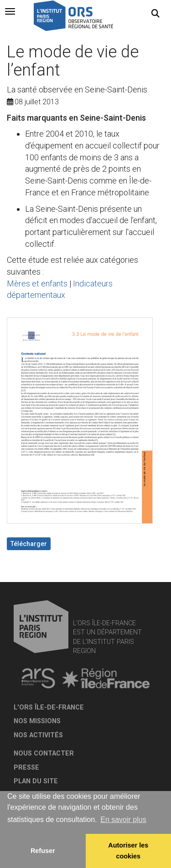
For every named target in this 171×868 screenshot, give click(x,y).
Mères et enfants (37, 283)
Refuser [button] (43, 851)
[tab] (10, 11)
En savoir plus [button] (123, 819)
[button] (155, 14)
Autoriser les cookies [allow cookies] (128, 851)
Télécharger (29, 544)
